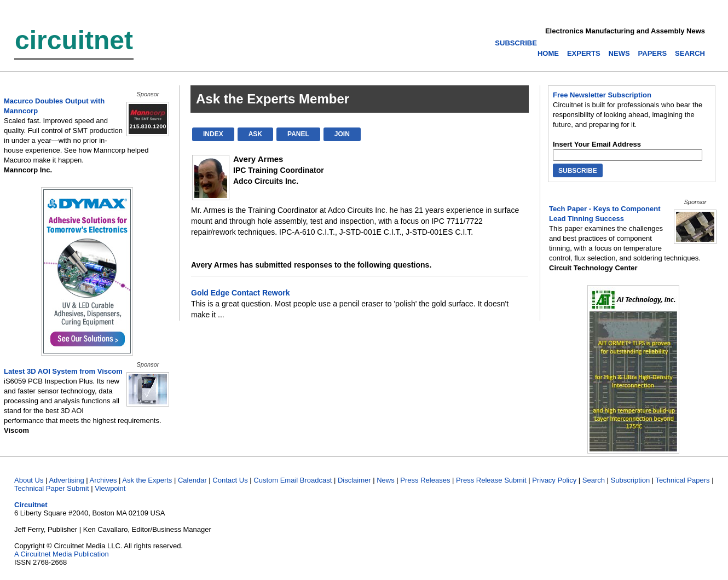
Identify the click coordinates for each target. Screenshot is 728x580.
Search (594, 480)
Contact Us (230, 480)
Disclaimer (354, 480)
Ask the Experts (147, 480)
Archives (103, 480)
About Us (29, 480)
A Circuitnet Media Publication (62, 554)
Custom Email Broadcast (293, 480)
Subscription (631, 480)
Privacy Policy (554, 480)
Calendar (192, 480)
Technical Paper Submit (52, 488)
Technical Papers (683, 480)
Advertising (66, 480)
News (386, 480)
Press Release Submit (491, 480)
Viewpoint (110, 488)
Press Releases (425, 480)
